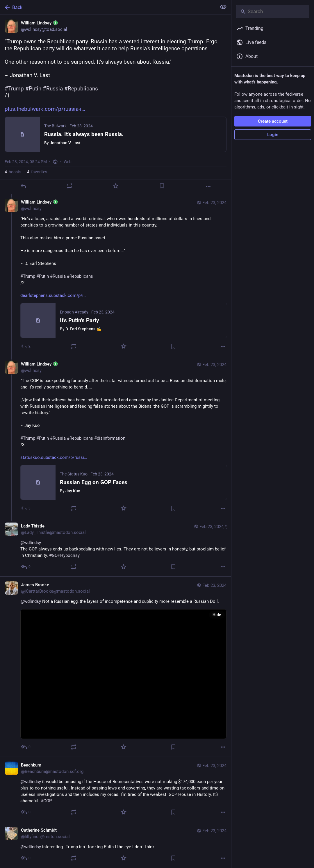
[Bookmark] (162, 186)
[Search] (273, 11)
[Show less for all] (223, 7)
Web (68, 162)
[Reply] (23, 186)
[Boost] (69, 186)
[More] (208, 187)
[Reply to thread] (26, 346)
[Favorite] (116, 186)
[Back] (108, 7)
